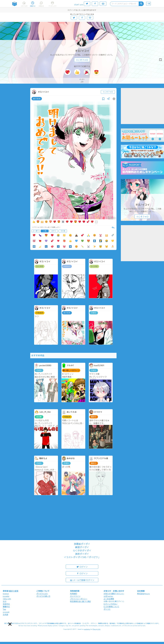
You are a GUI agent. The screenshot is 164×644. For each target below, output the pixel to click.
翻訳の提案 (14, 591)
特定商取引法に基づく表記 (80, 601)
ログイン (82, 567)
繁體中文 (6, 607)
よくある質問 (109, 599)
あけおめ (37, 99)
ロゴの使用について (111, 607)
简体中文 (6, 604)
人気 (45, 231)
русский (6, 612)
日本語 (5, 615)
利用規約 (74, 594)
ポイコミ (107, 609)
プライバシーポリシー (79, 599)
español (6, 596)
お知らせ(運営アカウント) (114, 594)
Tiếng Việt (7, 599)
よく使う (36, 231)
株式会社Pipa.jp (143, 594)
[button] (10, 624)
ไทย (4, 609)
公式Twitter (108, 596)
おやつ (54, 231)
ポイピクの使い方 (43, 596)
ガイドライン (75, 596)
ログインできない (110, 604)
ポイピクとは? (42, 594)
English (6, 594)
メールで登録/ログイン (82, 580)
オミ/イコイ (82, 51)
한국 (5, 601)
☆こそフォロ (82, 60)
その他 (63, 231)
